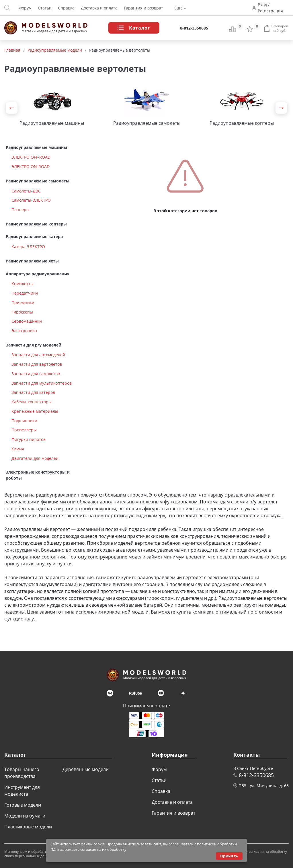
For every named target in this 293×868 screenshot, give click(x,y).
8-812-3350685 (194, 28)
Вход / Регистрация (270, 8)
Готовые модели (23, 805)
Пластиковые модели (28, 827)
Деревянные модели (86, 769)
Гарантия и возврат (143, 8)
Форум (25, 8)
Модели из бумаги (25, 816)
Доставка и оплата (99, 8)
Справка (66, 8)
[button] (12, 108)
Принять (229, 856)
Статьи (45, 8)
